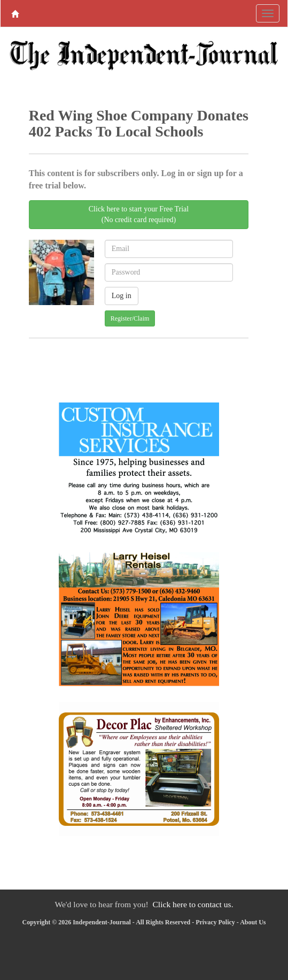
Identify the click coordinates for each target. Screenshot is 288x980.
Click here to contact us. (193, 904)
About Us (253, 922)
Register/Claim (130, 318)
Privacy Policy (215, 922)
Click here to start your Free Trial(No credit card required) (139, 214)
